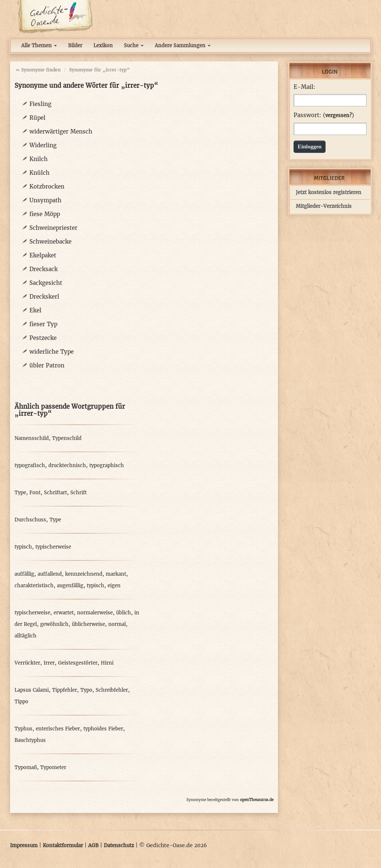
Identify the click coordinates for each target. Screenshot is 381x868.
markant (116, 574)
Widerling (43, 145)
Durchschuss (30, 520)
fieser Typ (43, 324)
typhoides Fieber (103, 729)
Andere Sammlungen (183, 46)
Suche (134, 46)
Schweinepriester (53, 228)
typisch (23, 547)
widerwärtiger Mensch (61, 131)
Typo (86, 690)
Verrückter (27, 663)
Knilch (39, 159)
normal (117, 624)
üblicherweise (88, 624)
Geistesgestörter (78, 663)
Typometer (53, 767)
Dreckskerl (44, 297)
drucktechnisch (67, 465)
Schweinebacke (50, 242)
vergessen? (338, 115)
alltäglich (25, 636)
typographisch (107, 465)
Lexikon (103, 46)
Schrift (79, 493)
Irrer (49, 663)
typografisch (30, 465)
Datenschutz (119, 846)
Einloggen (310, 147)
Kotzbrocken (47, 187)
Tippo (21, 702)
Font (35, 493)
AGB (93, 846)
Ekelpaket (43, 255)
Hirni (107, 663)
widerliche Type (52, 352)
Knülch (39, 173)
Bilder (75, 46)
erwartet (64, 613)
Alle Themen (39, 46)
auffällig (24, 574)
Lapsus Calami (32, 690)
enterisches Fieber (58, 729)
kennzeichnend (84, 574)
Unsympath (45, 200)
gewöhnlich (54, 624)
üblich (124, 613)
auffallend (50, 574)
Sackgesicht (46, 283)
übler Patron (47, 365)
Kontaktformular (63, 846)
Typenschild (67, 438)
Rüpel (37, 118)
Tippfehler (65, 690)
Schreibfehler (112, 690)
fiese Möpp (45, 214)
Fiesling (40, 104)
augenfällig (70, 586)
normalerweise (95, 613)
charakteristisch (34, 586)
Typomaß (26, 767)
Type (20, 493)
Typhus (23, 729)
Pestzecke (43, 338)
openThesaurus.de (257, 800)
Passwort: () (324, 115)
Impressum (24, 846)
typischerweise (53, 547)
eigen (114, 586)
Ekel (35, 310)
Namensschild (32, 438)
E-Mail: (304, 87)
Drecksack (44, 269)
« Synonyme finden (38, 70)
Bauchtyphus (30, 740)
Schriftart (55, 493)
